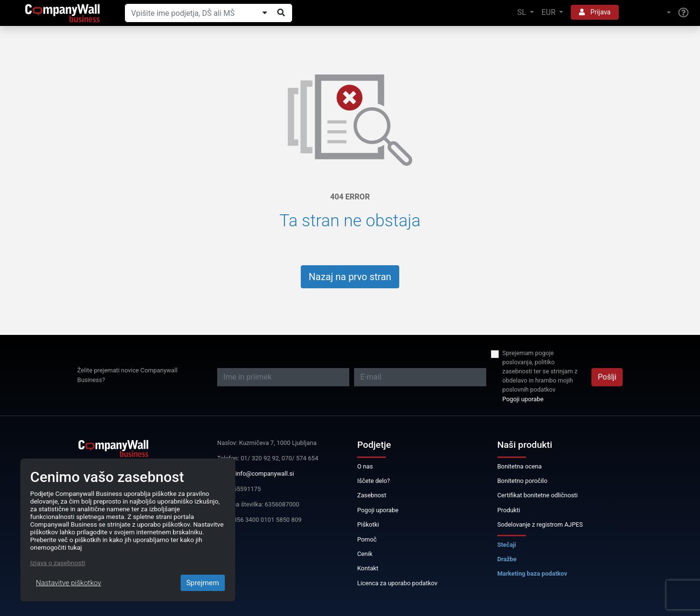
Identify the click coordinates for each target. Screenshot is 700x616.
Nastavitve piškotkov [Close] (69, 583)
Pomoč (367, 539)
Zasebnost (371, 495)
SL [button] (523, 12)
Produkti (509, 510)
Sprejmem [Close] (203, 583)
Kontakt (368, 568)
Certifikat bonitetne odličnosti (538, 495)
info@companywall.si (265, 474)
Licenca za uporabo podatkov (397, 583)
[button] (649, 13)
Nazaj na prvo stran (350, 277)
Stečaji (507, 545)
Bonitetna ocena (520, 466)
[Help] (683, 13)
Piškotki (368, 524)
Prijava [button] (595, 12)
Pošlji (607, 377)
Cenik (365, 554)
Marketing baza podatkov (532, 573)
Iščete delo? (373, 481)
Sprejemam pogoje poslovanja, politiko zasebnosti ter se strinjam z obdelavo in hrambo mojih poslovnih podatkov (540, 371)
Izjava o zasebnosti (58, 563)
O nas (365, 466)
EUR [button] (549, 12)
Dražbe (507, 559)
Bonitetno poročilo (522, 481)
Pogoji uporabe (523, 399)
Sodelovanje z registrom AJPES (540, 524)
